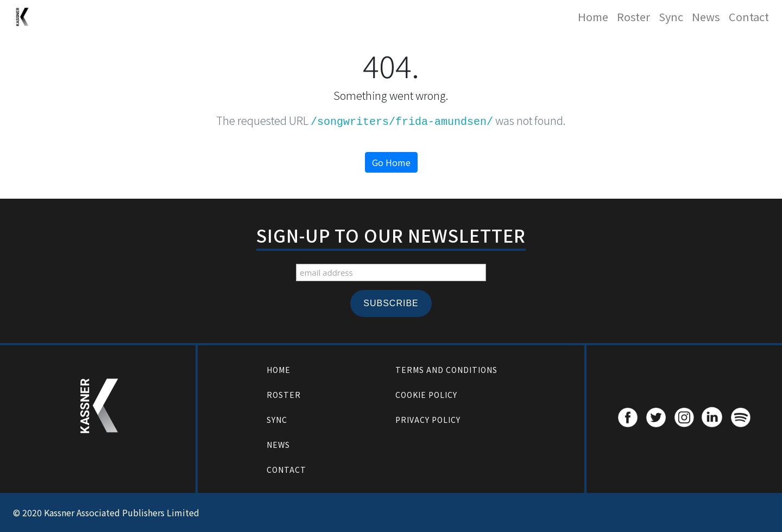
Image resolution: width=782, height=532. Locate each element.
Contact (749, 17)
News (706, 17)
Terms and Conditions (446, 370)
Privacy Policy (428, 420)
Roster (633, 17)
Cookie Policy (426, 395)
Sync (671, 17)
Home (593, 17)
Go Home (391, 162)
